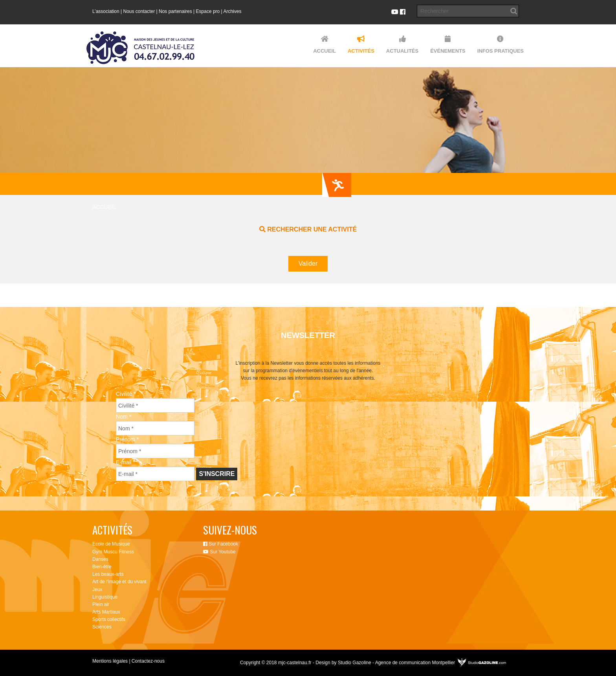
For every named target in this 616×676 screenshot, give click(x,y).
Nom (124, 417)
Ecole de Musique (111, 544)
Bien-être (102, 567)
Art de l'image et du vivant (119, 582)
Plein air (101, 604)
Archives (232, 11)
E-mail (126, 462)
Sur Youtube (219, 552)
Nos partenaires (175, 11)
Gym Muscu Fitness (113, 552)
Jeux (97, 590)
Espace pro (208, 11)
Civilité (126, 394)
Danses (100, 559)
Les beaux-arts (108, 574)
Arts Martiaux (106, 612)
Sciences (102, 627)
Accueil (104, 207)
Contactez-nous (148, 661)
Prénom (127, 439)
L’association (106, 11)
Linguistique (105, 597)
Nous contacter (139, 11)
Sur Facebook (221, 544)
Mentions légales (110, 661)
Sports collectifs (109, 619)
